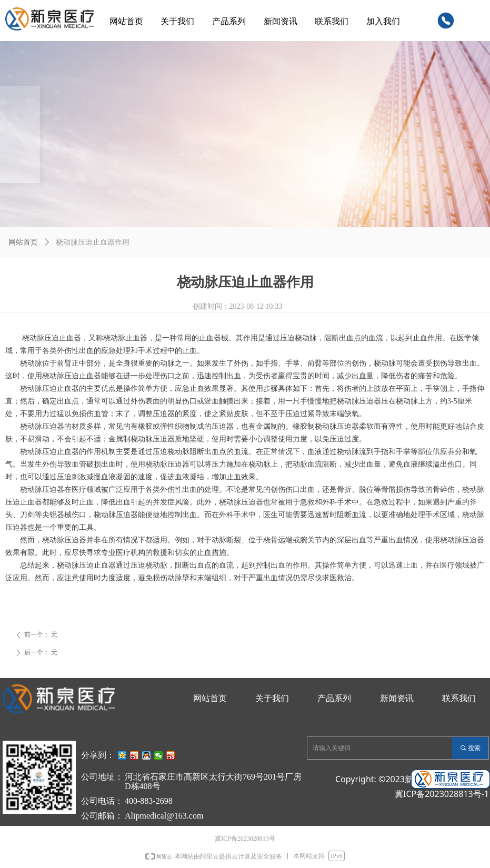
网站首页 (23, 242)
